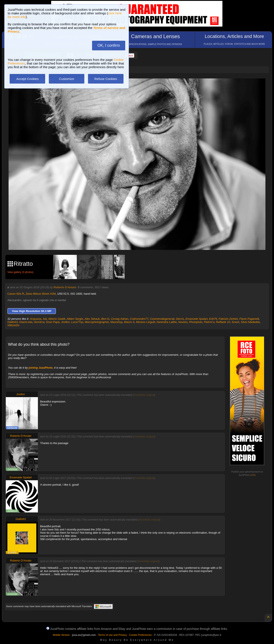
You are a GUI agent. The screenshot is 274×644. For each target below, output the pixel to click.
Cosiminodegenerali (162, 319)
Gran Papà (53, 322)
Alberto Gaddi (57, 319)
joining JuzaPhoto (41, 368)
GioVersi (39, 322)
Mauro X (129, 322)
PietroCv (209, 322)
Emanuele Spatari (196, 319)
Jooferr (65, 322)
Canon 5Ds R (16, 294)
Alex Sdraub (92, 319)
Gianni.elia (26, 322)
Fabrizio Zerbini (228, 319)
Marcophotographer (97, 322)
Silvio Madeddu (250, 322)
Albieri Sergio (75, 319)
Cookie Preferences (140, 635)
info (253, 475)
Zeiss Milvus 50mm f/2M (41, 294)
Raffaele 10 (223, 322)
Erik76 (213, 319)
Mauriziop (116, 322)
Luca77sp (77, 322)
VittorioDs (13, 325)
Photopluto (196, 322)
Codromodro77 (139, 319)
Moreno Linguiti (145, 322)
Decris (180, 319)
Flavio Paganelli (249, 319)
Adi (45, 319)
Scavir (235, 322)
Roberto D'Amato (65, 287)
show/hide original (144, 395)
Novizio (183, 322)
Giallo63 (13, 322)
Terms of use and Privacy (112, 635)
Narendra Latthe (167, 322)
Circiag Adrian (120, 319)
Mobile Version (61, 635)
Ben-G (105, 319)
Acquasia (35, 319)
